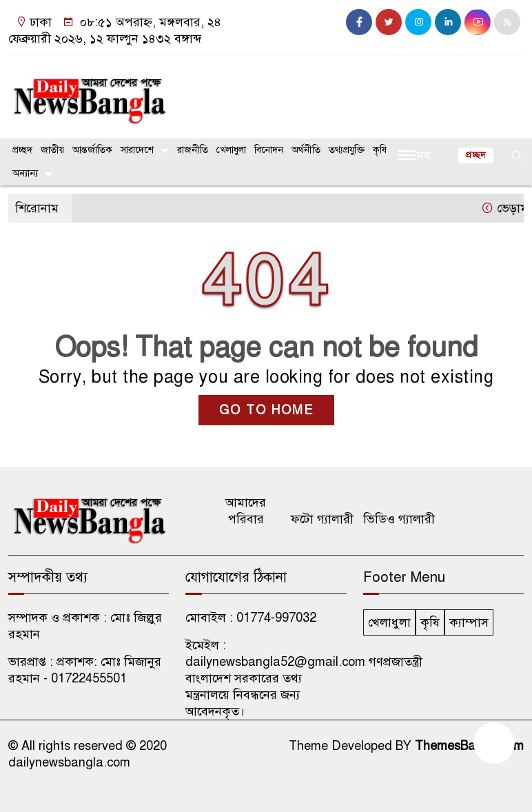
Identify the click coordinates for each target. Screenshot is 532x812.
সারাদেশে (137, 150)
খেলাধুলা (231, 150)
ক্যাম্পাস (469, 622)
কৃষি (380, 150)
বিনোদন (269, 150)
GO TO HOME (266, 410)
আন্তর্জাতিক (92, 150)
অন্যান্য (25, 173)
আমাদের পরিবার (246, 511)
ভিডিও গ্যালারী (399, 519)
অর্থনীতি (306, 150)
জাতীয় (52, 150)
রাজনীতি (193, 150)
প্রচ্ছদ (22, 150)
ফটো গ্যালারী (322, 519)
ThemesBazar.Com (469, 746)
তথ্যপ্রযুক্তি (347, 150)
